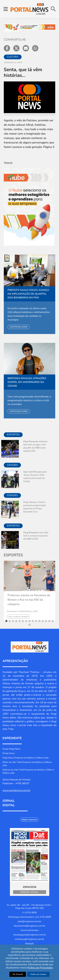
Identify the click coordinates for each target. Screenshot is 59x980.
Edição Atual (29, 892)
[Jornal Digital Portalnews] (30, 855)
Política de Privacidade (40, 968)
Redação (30, 944)
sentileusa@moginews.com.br (29, 939)
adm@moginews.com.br (29, 921)
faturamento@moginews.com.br (29, 926)
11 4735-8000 (30, 913)
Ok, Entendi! (18, 974)
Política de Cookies (38, 974)
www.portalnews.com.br (16, 790)
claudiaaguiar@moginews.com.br (29, 935)
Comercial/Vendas (30, 930)
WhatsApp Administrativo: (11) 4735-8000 (30, 917)
